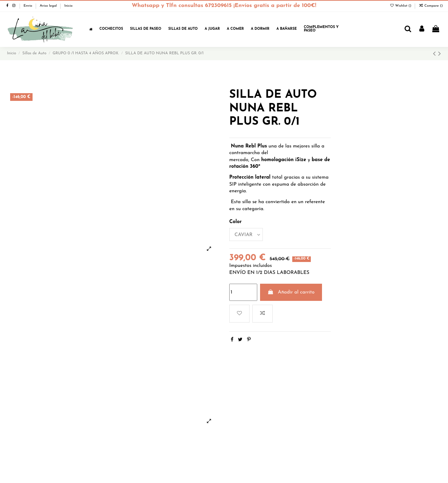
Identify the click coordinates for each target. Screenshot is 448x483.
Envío (28, 6)
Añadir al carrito (291, 292)
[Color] (246, 234)
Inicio (69, 6)
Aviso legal (49, 6)
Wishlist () (401, 6)
